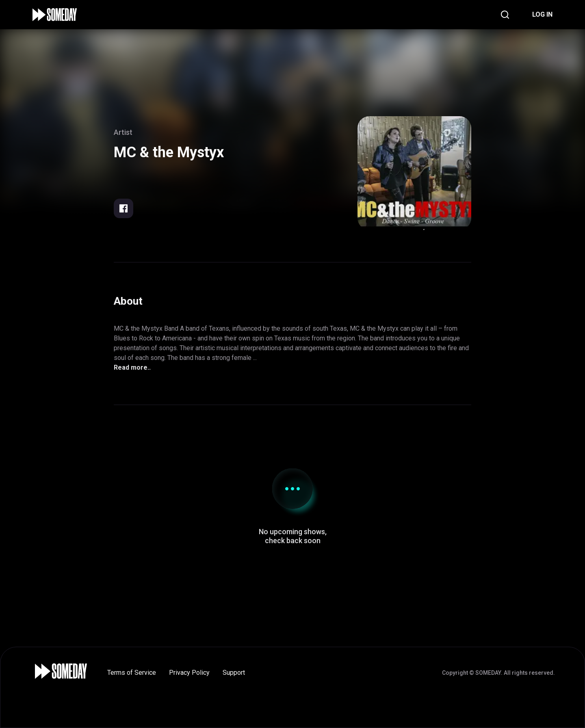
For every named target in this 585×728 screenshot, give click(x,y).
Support (234, 673)
